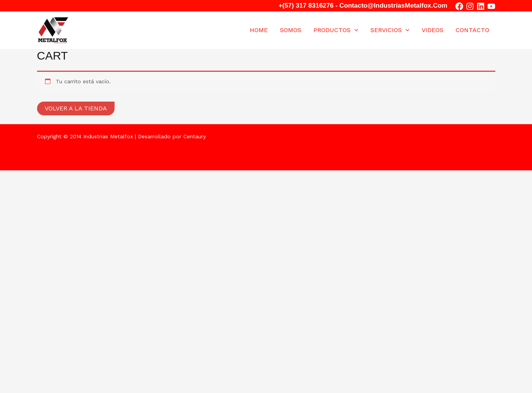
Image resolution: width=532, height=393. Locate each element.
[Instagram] (470, 6)
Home (259, 30)
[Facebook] (459, 6)
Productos (336, 30)
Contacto (472, 30)
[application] (354, 30)
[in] (481, 6)
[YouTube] (491, 6)
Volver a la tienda (76, 108)
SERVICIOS (390, 30)
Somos (291, 30)
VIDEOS (433, 30)
